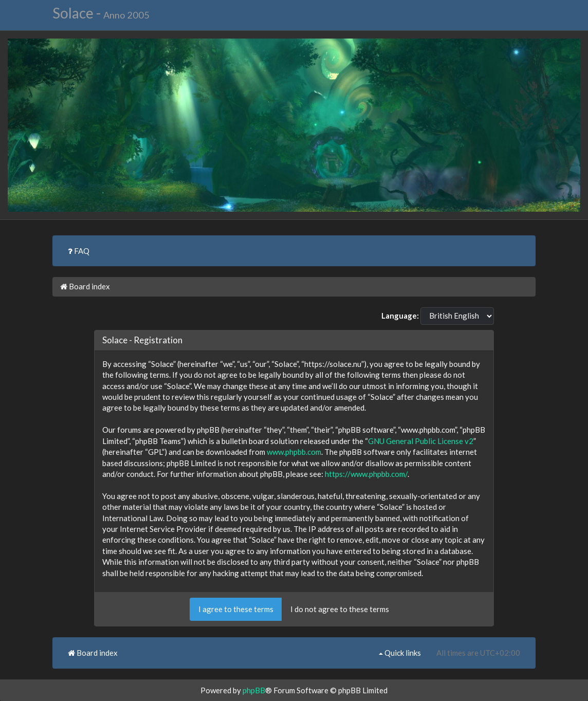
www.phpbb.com (294, 452)
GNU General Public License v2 (421, 441)
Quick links (400, 653)
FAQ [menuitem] (79, 251)
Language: (400, 316)
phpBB (254, 690)
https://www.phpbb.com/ (366, 474)
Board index (85, 286)
